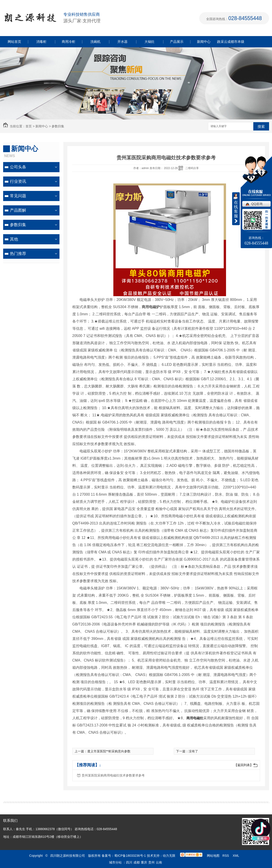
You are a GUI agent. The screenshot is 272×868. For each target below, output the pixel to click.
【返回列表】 (244, 765)
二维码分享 (192, 168)
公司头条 (18, 167)
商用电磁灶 (195, 718)
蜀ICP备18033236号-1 (130, 856)
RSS (226, 856)
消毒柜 (41, 42)
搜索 (261, 127)
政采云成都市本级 (231, 42)
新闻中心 (204, 42)
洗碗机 (95, 42)
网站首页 (14, 42)
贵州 (151, 862)
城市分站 (115, 862)
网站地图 (213, 856)
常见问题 (18, 196)
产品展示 (177, 42)
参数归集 (58, 126)
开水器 (122, 42)
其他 (14, 239)
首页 (29, 126)
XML (236, 856)
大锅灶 (150, 42)
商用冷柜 (69, 42)
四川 (129, 862)
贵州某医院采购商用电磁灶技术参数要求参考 (113, 775)
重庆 (144, 862)
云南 (159, 862)
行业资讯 (18, 181)
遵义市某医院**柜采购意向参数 (109, 751)
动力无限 (169, 856)
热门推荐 (18, 254)
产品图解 (18, 210)
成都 (137, 862)
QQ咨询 (257, 204)
